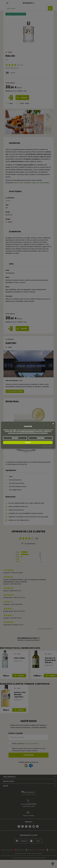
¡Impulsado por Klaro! (47, 446)
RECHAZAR (15, 438)
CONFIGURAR (40, 438)
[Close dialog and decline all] (53, 424)
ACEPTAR (28, 442)
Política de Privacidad (27, 432)
